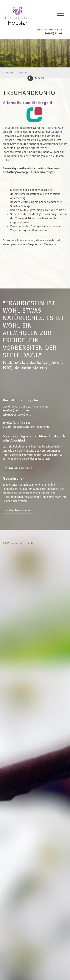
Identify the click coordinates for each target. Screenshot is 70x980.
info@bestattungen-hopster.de (31, 427)
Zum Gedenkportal (20, 510)
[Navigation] (61, 14)
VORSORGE (8, 73)
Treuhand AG (53, 128)
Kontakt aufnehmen (21, 468)
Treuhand (22, 73)
